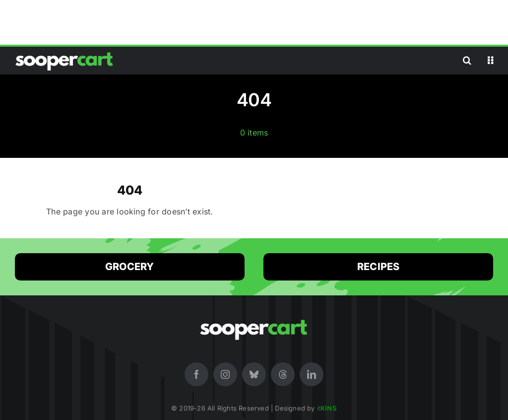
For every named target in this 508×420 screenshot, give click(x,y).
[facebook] (196, 374)
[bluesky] (254, 374)
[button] (467, 61)
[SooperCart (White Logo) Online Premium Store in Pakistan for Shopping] (64, 52)
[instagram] (225, 374)
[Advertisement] (254, 22)
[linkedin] (312, 374)
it (327, 408)
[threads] (283, 374)
